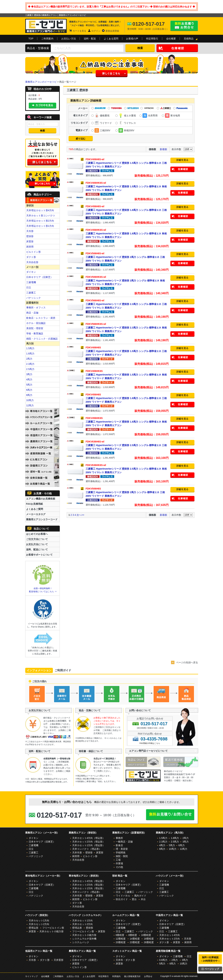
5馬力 (29, 385)
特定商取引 (152, 39)
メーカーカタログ (36, 514)
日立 (29, 287)
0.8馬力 (163, 960)
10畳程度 (146, 935)
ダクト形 (31, 257)
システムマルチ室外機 (84, 939)
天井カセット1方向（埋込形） (89, 845)
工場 (118, 860)
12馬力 (30, 405)
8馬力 (29, 395)
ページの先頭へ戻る (187, 662)
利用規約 (116, 976)
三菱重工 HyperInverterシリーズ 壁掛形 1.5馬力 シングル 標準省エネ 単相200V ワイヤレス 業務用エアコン (127, 186)
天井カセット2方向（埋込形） (89, 842)
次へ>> (80, 515)
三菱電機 (31, 282)
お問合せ (148, 976)
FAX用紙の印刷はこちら (150, 743)
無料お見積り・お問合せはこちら (184, 26)
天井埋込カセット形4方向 (40, 210)
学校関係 (121, 853)
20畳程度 (121, 942)
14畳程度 (135, 939)
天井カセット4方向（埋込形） (89, 838)
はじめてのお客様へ (37, 534)
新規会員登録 (112, 31)
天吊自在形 (32, 262)
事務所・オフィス (36, 308)
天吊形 (30, 231)
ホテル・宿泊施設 (36, 323)
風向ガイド (140, 896)
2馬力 (29, 359)
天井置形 (59, 960)
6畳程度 (120, 935)
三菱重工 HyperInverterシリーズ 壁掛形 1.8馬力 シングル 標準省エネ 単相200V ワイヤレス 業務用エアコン (127, 233)
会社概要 (171, 39)
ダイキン (31, 272)
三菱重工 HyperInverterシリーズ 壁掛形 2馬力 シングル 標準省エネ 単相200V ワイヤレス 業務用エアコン (127, 280)
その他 (119, 867)
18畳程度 (149, 939)
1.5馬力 (30, 348)
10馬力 (30, 400)
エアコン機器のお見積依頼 (41, 499)
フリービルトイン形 (53, 928)
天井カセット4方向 (170, 935)
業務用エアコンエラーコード (42, 519)
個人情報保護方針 (132, 976)
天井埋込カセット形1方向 (40, 226)
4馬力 (29, 379)
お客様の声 (132, 39)
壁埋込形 (34, 928)
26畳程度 (149, 942)
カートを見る (79, 31)
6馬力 (29, 390)
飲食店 (119, 845)
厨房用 (30, 247)
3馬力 (29, 374)
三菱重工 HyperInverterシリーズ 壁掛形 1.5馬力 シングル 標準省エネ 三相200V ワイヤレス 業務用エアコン (127, 163)
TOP (31, 39)
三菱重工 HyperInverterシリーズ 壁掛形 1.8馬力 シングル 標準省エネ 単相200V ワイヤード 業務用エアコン (127, 422)
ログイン (96, 31)
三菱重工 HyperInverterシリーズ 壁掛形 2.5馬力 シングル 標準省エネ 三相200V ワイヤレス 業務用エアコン (127, 445)
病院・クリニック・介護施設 (42, 339)
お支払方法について (37, 544)
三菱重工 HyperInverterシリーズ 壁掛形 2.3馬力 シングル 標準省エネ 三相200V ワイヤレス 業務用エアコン (127, 304)
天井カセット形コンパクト (41, 216)
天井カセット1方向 (39, 921)
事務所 (119, 838)
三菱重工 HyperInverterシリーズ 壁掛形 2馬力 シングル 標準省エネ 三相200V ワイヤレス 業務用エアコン (127, 257)
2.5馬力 (30, 369)
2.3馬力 (30, 364)
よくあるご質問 (35, 509)
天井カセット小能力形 (51, 931)
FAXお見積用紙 (34, 504)
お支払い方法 (69, 39)
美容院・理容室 (35, 328)
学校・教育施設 (35, 333)
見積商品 (189, 39)
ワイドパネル (123, 896)
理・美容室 (122, 849)
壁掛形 (30, 236)
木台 (143, 899)
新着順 (163, 149)
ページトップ (210, 969)
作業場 (119, 863)
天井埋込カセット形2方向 (40, 221)
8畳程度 (133, 935)
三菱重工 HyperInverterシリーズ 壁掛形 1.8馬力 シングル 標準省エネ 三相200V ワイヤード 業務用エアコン (127, 398)
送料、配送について (37, 549)
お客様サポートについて (39, 555)
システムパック (81, 942)
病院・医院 (122, 856)
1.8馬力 (30, 354)
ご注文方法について (37, 539)
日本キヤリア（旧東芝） (40, 277)
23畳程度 (135, 942)
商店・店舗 (32, 313)
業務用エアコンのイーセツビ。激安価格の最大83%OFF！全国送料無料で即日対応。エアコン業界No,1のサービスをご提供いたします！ (46, 26)
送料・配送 (90, 39)
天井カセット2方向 (39, 924)
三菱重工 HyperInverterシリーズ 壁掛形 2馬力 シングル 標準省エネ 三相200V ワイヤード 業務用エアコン (127, 492)
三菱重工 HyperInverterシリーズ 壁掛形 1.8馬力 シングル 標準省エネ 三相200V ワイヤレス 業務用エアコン (127, 210)
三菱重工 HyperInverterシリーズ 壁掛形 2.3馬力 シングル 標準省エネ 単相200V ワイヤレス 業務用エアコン (127, 327)
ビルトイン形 (34, 252)
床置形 (30, 241)
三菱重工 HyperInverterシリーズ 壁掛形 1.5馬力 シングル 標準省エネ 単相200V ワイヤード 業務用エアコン (127, 374)
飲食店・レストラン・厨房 (41, 318)
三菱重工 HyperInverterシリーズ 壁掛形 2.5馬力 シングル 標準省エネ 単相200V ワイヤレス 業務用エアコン (127, 469)
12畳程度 (121, 939)
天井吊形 (77, 853)
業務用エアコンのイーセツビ (41, 82)
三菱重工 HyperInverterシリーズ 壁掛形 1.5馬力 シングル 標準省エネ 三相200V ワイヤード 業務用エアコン (127, 351)
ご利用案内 (47, 39)
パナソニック (34, 298)
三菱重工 (31, 293)
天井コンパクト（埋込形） (87, 849)
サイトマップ (31, 976)
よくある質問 (111, 39)
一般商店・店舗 (124, 842)
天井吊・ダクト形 (125, 960)
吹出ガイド (122, 899)
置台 (134, 899)
